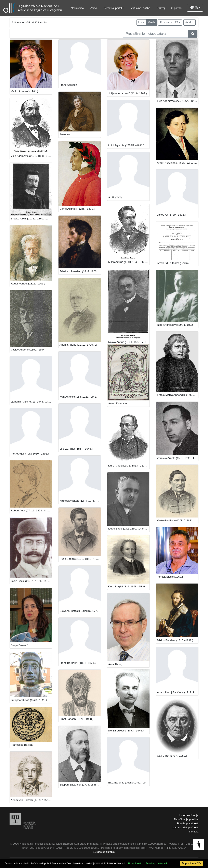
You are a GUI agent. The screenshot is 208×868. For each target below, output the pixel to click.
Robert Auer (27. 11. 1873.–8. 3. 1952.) (31, 510)
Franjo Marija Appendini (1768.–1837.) (178, 395)
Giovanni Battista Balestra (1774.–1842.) (80, 611)
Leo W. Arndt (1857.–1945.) (76, 449)
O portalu (177, 8)
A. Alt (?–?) (115, 197)
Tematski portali (113, 8)
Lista (141, 22)
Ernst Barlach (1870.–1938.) (76, 719)
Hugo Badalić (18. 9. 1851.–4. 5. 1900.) (80, 559)
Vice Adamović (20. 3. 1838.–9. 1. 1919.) (31, 156)
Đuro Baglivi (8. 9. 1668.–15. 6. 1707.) (129, 586)
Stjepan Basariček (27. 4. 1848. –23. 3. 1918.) (80, 785)
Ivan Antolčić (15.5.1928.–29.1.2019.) (80, 397)
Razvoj (161, 8)
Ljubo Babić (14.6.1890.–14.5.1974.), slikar (129, 529)
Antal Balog (115, 664)
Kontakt (194, 832)
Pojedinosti (135, 863)
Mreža (152, 22)
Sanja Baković (19, 645)
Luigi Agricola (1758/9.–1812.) (126, 145)
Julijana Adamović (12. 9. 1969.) (128, 93)
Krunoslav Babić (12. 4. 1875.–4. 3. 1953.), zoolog (80, 501)
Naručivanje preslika (186, 819)
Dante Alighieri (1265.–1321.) (77, 209)
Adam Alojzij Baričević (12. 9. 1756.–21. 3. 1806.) (178, 692)
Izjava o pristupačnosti (185, 827)
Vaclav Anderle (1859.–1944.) (29, 350)
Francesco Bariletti (22, 745)
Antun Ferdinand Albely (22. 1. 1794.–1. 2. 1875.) (178, 163)
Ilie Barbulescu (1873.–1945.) (126, 731)
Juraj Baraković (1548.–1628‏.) (29, 700)
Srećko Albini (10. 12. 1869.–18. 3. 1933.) (31, 219)
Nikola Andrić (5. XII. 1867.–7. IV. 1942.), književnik (129, 342)
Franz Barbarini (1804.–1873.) (78, 663)
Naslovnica (77, 8)
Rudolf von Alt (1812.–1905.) (28, 284)
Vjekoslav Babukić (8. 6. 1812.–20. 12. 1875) (178, 520)
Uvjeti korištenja (189, 815)
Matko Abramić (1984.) (24, 91)
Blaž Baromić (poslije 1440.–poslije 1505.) (129, 783)
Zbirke (94, 8)
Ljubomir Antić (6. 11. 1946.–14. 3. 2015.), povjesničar (31, 402)
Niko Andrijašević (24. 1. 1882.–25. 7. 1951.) (178, 325)
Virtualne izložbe (140, 8)
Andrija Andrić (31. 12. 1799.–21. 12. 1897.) (80, 345)
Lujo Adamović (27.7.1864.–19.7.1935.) (178, 101)
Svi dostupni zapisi (104, 852)
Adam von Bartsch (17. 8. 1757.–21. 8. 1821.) (31, 800)
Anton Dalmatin (118, 403)
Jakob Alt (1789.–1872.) (171, 215)
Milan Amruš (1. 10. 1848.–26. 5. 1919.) (129, 262)
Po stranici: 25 (169, 22)
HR (194, 8)
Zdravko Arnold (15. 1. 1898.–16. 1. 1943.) (178, 458)
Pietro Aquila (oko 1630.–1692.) (30, 454)
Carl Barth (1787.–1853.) (172, 756)
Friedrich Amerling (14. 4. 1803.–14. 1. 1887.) (80, 271)
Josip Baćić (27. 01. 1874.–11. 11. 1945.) (31, 581)
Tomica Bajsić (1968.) (170, 577)
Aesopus (65, 134)
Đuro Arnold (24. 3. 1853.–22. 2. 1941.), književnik (129, 466)
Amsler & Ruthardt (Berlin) (173, 263)
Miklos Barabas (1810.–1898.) (175, 640)
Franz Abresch (68, 85)
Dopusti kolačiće (192, 863)
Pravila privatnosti (188, 823)
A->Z (188, 22)
